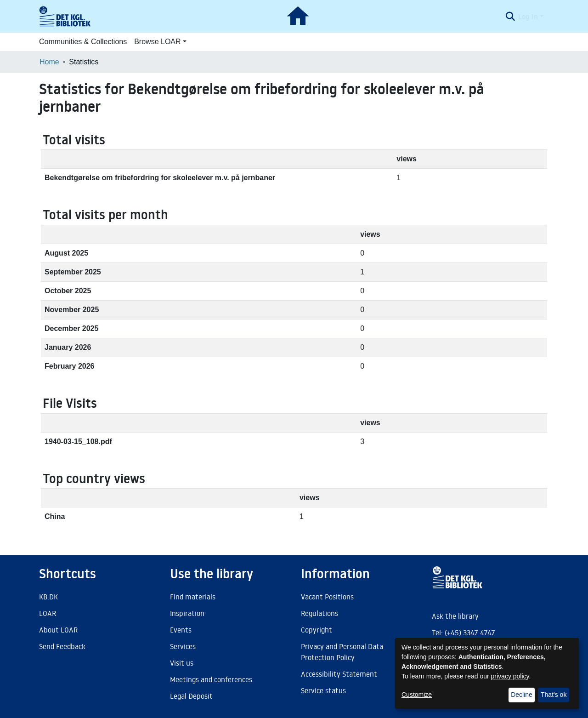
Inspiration (187, 613)
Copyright (317, 630)
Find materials (193, 597)
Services (183, 646)
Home (49, 62)
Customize (417, 695)
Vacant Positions (327, 597)
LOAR (48, 613)
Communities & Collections (83, 42)
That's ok (554, 695)
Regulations (319, 613)
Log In (528, 17)
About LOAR (58, 630)
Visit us (182, 663)
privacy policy (510, 676)
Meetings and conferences (211, 679)
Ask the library (455, 616)
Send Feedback (62, 646)
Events (181, 630)
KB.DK (48, 597)
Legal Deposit (191, 696)
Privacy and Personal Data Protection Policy (342, 652)
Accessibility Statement (339, 674)
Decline (522, 695)
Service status (323, 690)
